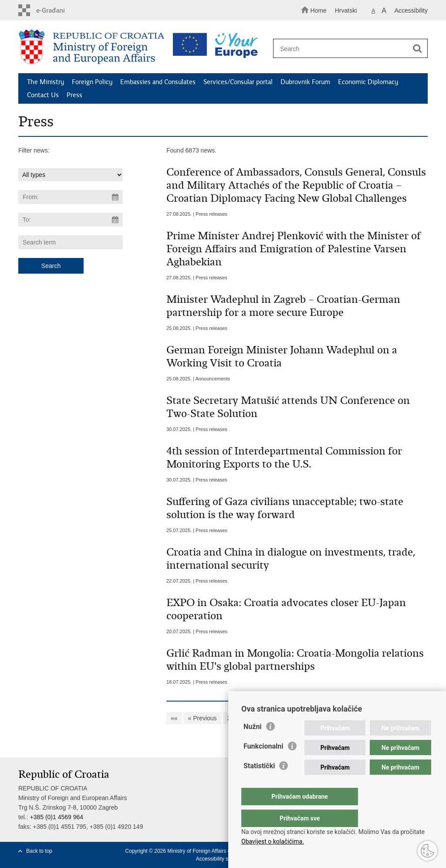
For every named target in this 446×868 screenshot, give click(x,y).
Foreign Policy (92, 82)
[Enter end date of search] (71, 220)
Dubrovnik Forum (305, 82)
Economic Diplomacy (368, 82)
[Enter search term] (347, 49)
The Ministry (46, 82)
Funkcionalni (264, 764)
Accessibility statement (222, 859)
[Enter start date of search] (71, 197)
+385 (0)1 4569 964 (56, 817)
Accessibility (411, 10)
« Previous (202, 718)
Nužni (253, 744)
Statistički (259, 783)
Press (74, 95)
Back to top (39, 851)
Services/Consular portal (238, 82)
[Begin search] (417, 49)
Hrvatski (346, 10)
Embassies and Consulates (158, 82)
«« (174, 718)
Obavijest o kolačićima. (273, 841)
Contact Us (43, 95)
